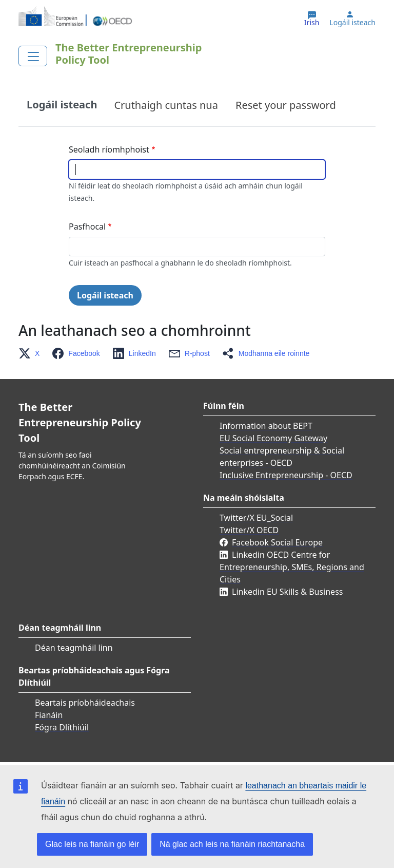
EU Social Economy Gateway (273, 438)
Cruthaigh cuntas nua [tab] (166, 105)
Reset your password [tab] (286, 105)
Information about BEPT (266, 426)
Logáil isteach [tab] (62, 105)
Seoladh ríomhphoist (109, 149)
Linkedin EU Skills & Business (287, 592)
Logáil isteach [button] (352, 23)
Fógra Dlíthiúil (62, 727)
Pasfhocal (87, 227)
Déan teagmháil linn (74, 648)
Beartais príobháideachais (85, 703)
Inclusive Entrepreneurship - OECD (286, 475)
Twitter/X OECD (249, 530)
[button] (32, 353)
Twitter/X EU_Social (256, 518)
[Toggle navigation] (33, 56)
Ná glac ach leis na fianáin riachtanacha (232, 844)
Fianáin (49, 715)
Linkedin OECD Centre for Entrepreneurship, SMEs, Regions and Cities (292, 567)
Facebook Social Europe (277, 542)
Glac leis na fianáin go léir (92, 844)
